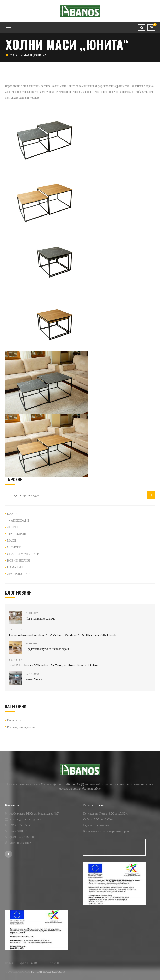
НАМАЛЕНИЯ (17, 567)
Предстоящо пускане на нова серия (47, 649)
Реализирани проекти (21, 727)
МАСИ (11, 540)
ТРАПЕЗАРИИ (17, 534)
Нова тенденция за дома (40, 618)
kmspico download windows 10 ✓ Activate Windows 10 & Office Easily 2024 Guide (63, 635)
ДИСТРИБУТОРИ (19, 574)
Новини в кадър (17, 720)
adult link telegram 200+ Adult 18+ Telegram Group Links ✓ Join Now (54, 665)
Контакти (52, 963)
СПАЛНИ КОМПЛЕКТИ (23, 554)
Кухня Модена (34, 679)
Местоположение (20, 843)
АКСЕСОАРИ (20, 520)
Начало (10, 963)
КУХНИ (12, 514)
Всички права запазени (48, 972)
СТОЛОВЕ (14, 547)
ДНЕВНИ (13, 527)
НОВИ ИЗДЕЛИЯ (18, 560)
